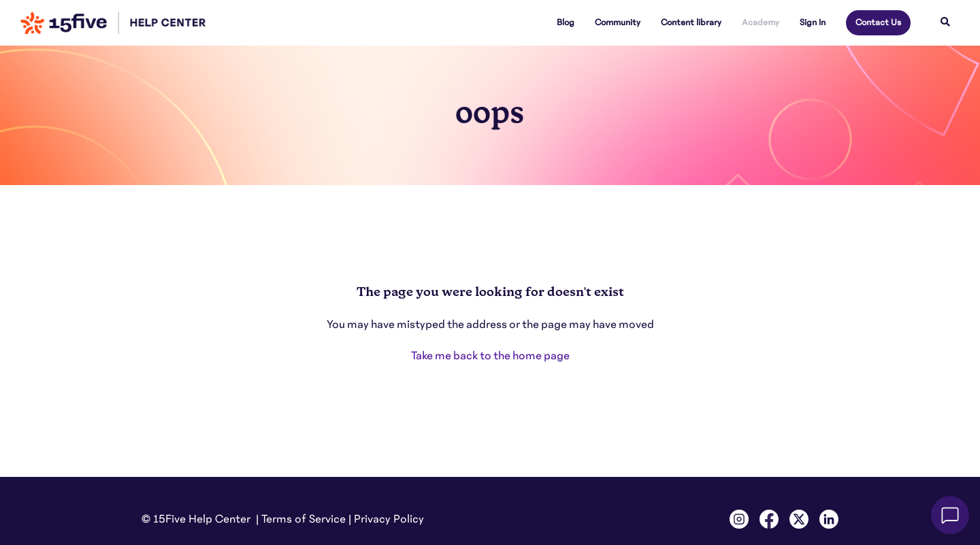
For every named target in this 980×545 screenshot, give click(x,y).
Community (618, 22)
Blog (566, 22)
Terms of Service (304, 519)
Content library (691, 22)
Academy (761, 22)
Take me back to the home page (490, 356)
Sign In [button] (813, 22)
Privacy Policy (389, 519)
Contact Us (878, 22)
